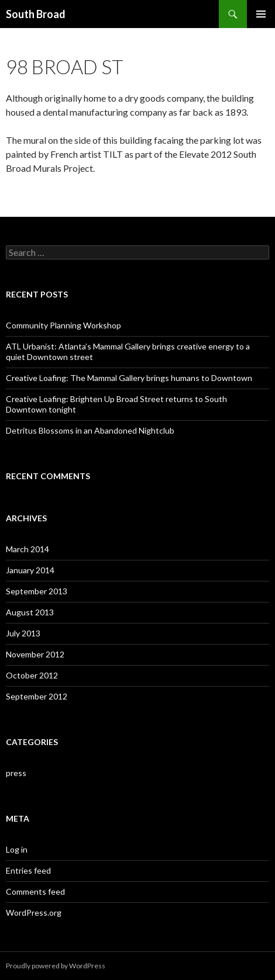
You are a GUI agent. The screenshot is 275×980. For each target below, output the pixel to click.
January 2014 (30, 570)
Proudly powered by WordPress (56, 966)
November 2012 (35, 654)
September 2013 (37, 591)
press (16, 773)
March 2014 (27, 549)
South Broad (36, 14)
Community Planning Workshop (63, 325)
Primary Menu (261, 14)
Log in (17, 849)
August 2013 (30, 612)
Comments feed (35, 891)
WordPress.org (34, 913)
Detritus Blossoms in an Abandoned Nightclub (90, 430)
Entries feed (28, 870)
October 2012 (32, 675)
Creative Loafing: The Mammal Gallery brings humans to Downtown (129, 378)
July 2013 (23, 633)
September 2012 (37, 696)
